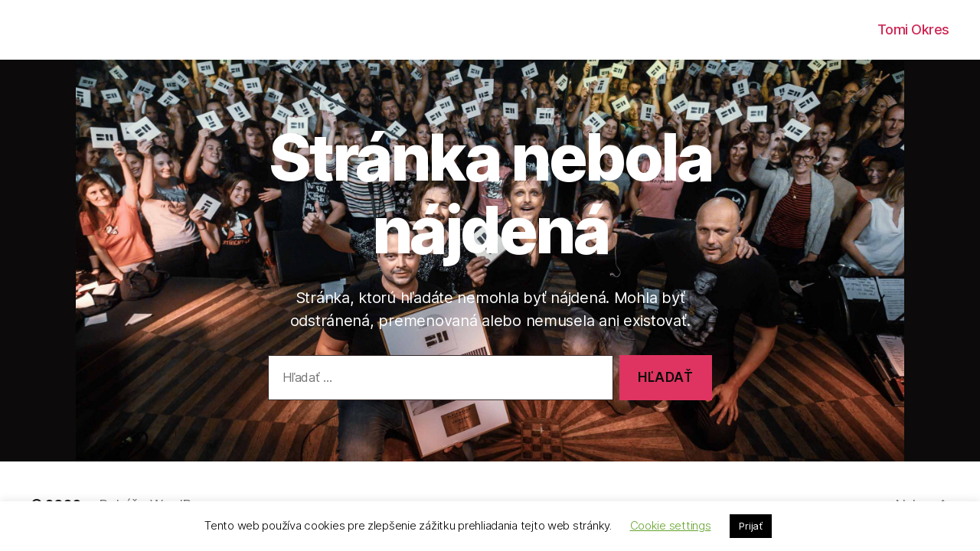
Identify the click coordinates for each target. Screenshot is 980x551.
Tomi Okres (913, 29)
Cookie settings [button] (671, 525)
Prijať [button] (750, 526)
